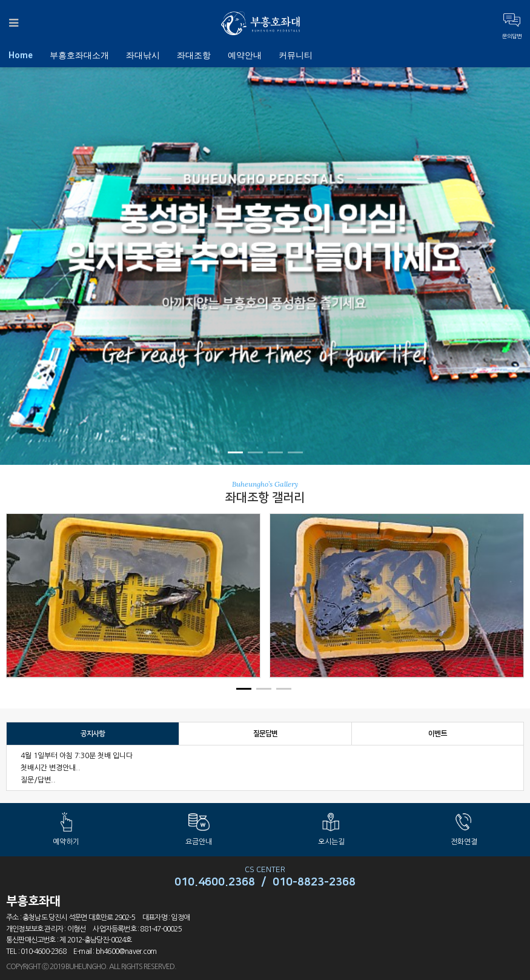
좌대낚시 (143, 55)
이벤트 (438, 734)
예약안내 (245, 55)
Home (21, 55)
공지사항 (93, 734)
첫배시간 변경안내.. (51, 768)
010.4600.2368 (215, 882)
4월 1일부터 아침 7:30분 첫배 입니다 (77, 756)
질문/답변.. (38, 780)
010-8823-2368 (314, 882)
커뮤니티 (296, 55)
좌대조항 (194, 55)
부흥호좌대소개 (79, 55)
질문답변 (266, 734)
